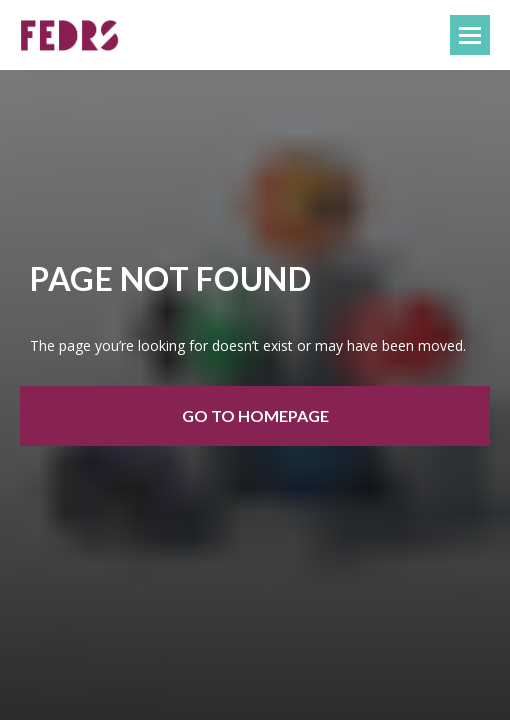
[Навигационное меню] (470, 35)
